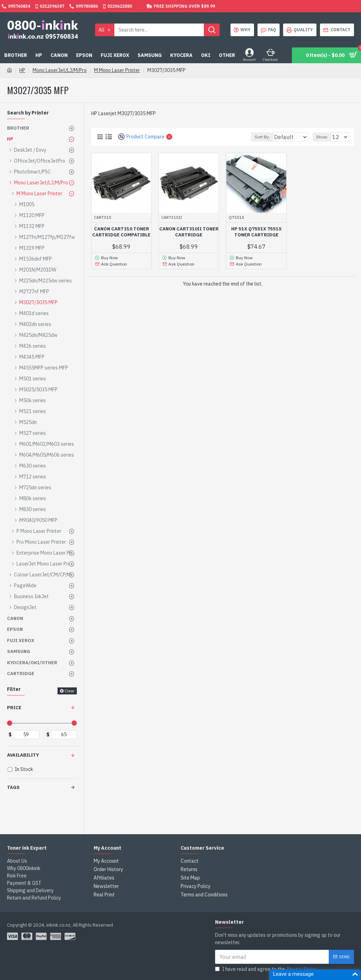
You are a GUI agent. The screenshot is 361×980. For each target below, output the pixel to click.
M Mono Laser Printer (117, 70)
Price (14, 708)
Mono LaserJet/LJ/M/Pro (60, 70)
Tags (13, 787)
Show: (325, 137)
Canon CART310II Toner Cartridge (189, 232)
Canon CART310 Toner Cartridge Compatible (121, 232)
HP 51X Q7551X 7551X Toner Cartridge (256, 232)
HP (22, 70)
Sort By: (259, 137)
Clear (69, 691)
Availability (23, 755)
